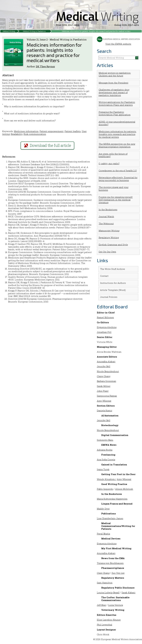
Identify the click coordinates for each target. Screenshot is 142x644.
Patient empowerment (52, 131)
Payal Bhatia (103, 534)
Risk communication (35, 134)
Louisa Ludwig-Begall (108, 593)
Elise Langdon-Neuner (109, 620)
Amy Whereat (104, 401)
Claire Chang (104, 376)
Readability (17, 134)
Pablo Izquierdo (105, 489)
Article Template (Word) (113, 290)
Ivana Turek (103, 469)
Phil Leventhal (105, 625)
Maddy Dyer (103, 509)
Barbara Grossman (106, 381)
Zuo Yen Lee (118, 573)
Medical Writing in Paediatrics (34, 31)
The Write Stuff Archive (113, 269)
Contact (104, 276)
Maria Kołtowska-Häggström (112, 499)
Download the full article (47, 145)
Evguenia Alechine (107, 327)
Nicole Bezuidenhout (108, 371)
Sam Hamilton (105, 583)
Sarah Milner (104, 386)
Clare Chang (103, 573)
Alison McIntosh (124, 489)
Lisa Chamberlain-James (110, 518)
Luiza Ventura (116, 605)
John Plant (103, 391)
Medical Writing (9, 31)
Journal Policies (109, 297)
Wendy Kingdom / (107, 479)
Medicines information (26, 131)
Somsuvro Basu (105, 440)
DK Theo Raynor (45, 66)
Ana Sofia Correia (106, 460)
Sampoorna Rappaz (107, 396)
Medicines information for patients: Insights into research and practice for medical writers (96, 31)
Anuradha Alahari (106, 362)
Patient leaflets (73, 131)
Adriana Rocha (105, 450)
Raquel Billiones (105, 317)
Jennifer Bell (104, 366)
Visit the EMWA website (118, 43)
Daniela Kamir (105, 411)
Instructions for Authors (113, 283)
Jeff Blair (102, 605)
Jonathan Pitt (104, 332)
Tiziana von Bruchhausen (110, 563)
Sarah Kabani (128, 593)
